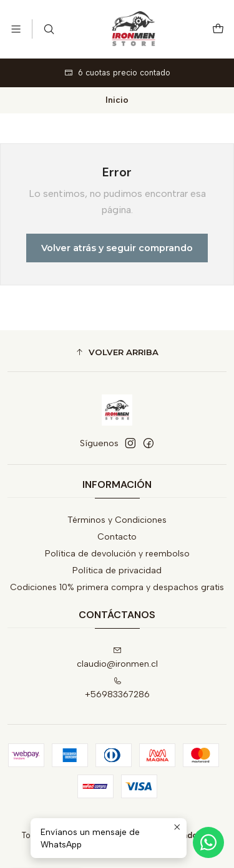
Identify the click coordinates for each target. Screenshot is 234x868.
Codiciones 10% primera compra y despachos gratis (117, 587)
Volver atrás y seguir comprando (117, 248)
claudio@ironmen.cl (117, 658)
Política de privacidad (117, 570)
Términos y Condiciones (117, 520)
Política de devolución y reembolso (117, 554)
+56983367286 (117, 688)
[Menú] (16, 29)
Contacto (117, 537)
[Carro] (218, 29)
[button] (117, 353)
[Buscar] (48, 29)
